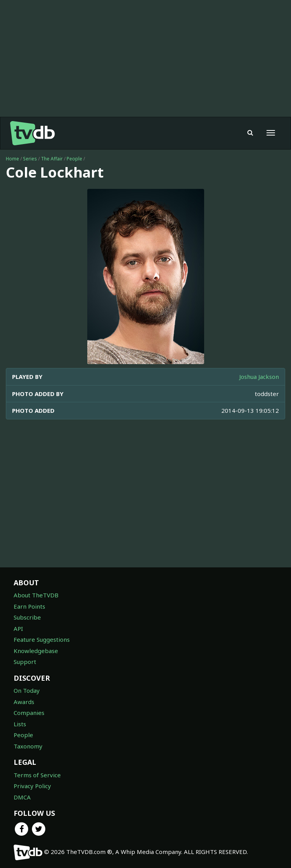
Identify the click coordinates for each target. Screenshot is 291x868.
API (18, 629)
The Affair (52, 159)
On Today (27, 690)
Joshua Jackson (259, 377)
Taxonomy (28, 746)
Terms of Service (37, 775)
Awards (24, 702)
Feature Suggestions (42, 639)
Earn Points (29, 606)
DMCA (22, 797)
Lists (20, 724)
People (74, 159)
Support (25, 662)
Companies (29, 713)
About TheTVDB (36, 595)
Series (30, 159)
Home (12, 159)
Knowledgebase (36, 651)
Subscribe (27, 617)
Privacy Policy (32, 786)
